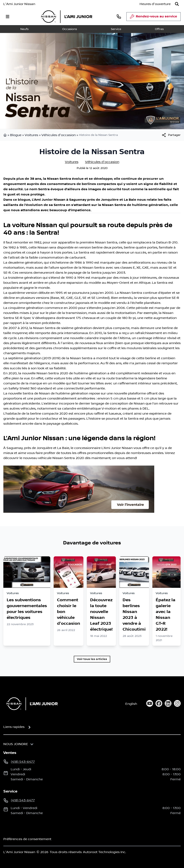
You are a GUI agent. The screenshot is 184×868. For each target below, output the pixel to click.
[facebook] (159, 703)
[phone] (119, 16)
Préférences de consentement (27, 839)
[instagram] (177, 703)
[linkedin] (168, 703)
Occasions (70, 29)
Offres (159, 29)
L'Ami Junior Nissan (19, 4)
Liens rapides (14, 727)
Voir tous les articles (92, 659)
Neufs (24, 29)
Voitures (31, 135)
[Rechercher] (177, 4)
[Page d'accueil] (31, 704)
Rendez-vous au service (154, 18)
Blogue (16, 135)
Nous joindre (16, 744)
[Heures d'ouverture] (155, 4)
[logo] (67, 17)
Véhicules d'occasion (59, 135)
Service (116, 29)
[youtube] (150, 703)
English (131, 704)
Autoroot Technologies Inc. (104, 852)
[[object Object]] (171, 135)
